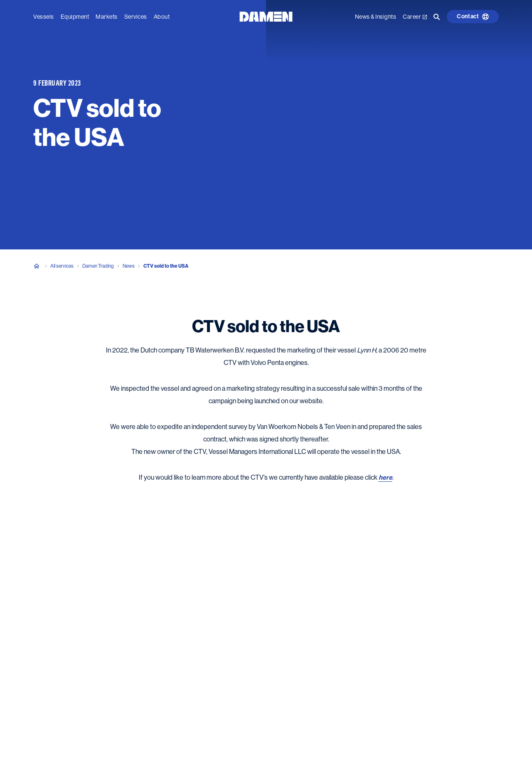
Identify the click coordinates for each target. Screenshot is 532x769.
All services (62, 266)
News (129, 266)
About (162, 17)
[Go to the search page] (437, 17)
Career (415, 17)
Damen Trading (98, 266)
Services (136, 17)
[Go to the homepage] (266, 16)
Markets (107, 17)
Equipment (75, 17)
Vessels (44, 17)
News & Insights (376, 17)
